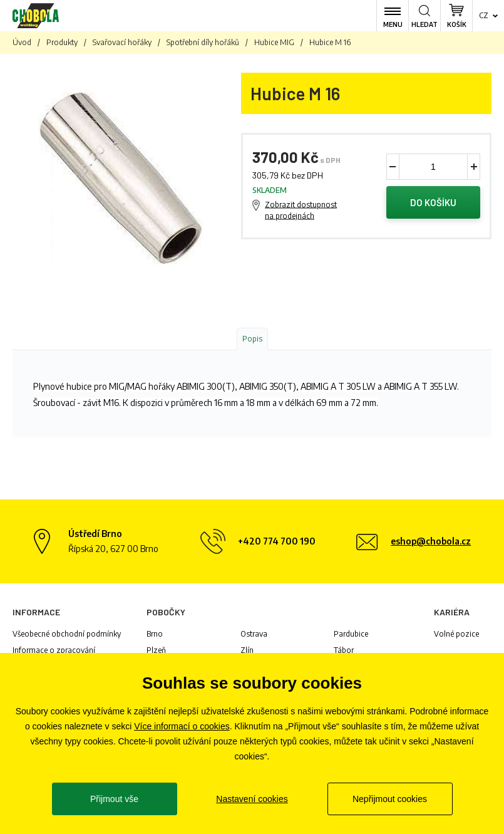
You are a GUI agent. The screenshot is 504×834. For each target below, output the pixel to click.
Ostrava (254, 634)
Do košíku (433, 202)
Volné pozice (456, 634)
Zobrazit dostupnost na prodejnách (301, 210)
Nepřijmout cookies (390, 799)
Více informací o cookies (182, 726)
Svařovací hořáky (122, 42)
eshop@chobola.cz (431, 541)
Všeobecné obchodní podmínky (67, 634)
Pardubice (351, 634)
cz (484, 15)
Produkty (62, 42)
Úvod (22, 42)
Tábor (344, 650)
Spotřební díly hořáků (203, 42)
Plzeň (156, 650)
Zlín (247, 650)
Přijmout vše (114, 799)
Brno (155, 634)
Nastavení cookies (252, 799)
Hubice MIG (274, 42)
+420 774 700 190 (277, 541)
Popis (252, 339)
